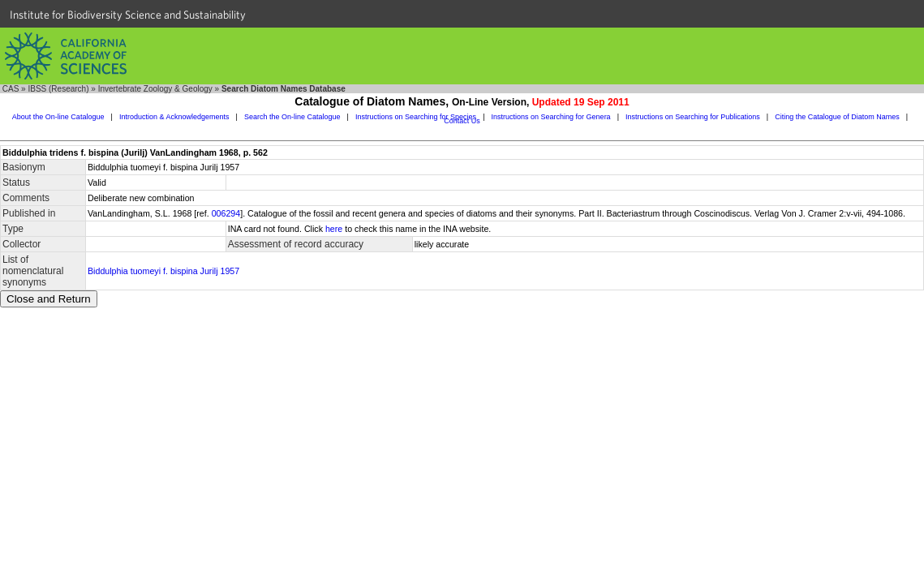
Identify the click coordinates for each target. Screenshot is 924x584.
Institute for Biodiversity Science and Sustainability (128, 15)
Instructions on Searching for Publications (693, 117)
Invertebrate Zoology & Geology (155, 89)
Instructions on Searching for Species (416, 117)
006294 (226, 213)
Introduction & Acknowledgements (174, 117)
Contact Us (462, 121)
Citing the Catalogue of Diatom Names (837, 117)
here (334, 229)
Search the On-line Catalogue (292, 117)
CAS (11, 89)
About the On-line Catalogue (58, 117)
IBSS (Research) (58, 89)
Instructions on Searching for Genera (551, 117)
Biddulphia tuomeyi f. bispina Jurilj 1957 (163, 271)
